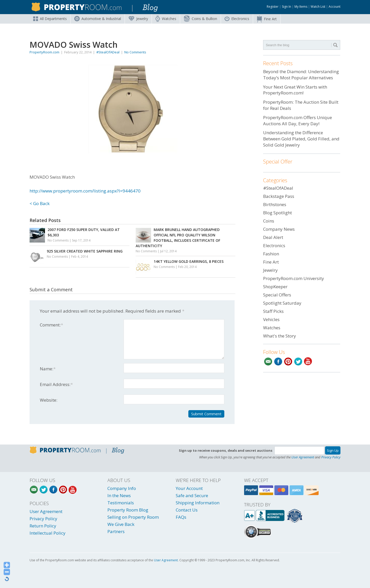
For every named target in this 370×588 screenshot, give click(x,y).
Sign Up (333, 450)
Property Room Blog (128, 510)
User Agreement (303, 457)
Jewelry (138, 19)
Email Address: (56, 384)
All (50, 19)
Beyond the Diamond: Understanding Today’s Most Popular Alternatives (301, 75)
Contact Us (187, 510)
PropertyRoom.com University (294, 278)
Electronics (237, 19)
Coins (200, 19)
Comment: (51, 325)
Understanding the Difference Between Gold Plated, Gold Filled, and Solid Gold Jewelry (301, 139)
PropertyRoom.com (44, 52)
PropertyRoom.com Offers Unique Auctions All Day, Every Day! (298, 121)
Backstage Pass (279, 196)
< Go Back (40, 203)
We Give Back (121, 524)
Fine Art (267, 19)
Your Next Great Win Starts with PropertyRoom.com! (295, 90)
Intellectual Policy (48, 533)
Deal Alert (273, 237)
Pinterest (288, 362)
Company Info (122, 488)
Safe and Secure (192, 495)
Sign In (286, 7)
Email (268, 362)
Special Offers (277, 295)
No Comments (135, 52)
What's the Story (280, 336)
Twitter (298, 362)
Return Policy (43, 526)
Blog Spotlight (277, 213)
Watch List (318, 7)
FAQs (181, 517)
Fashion (271, 254)
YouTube (308, 362)
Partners (116, 531)
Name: (48, 369)
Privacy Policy (331, 457)
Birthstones (275, 204)
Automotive (98, 19)
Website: (49, 400)
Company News (279, 229)
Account (335, 7)
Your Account (189, 488)
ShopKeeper (275, 287)
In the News (119, 495)
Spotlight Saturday (282, 303)
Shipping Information (198, 503)
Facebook (278, 362)
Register (273, 7)
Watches (166, 19)
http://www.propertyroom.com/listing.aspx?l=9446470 (85, 191)
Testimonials (121, 503)
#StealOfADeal (108, 52)
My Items (301, 7)
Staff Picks (273, 311)
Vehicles (271, 319)
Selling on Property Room (133, 517)
